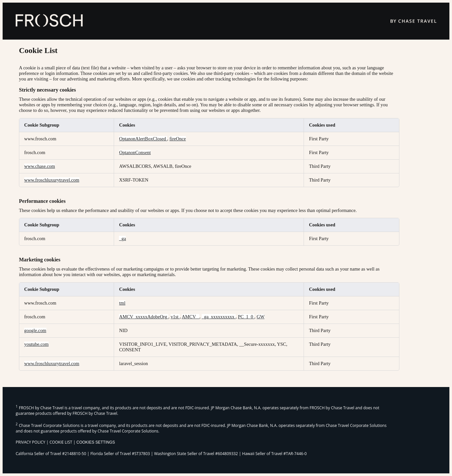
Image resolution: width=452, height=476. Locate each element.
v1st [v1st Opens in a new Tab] (175, 317)
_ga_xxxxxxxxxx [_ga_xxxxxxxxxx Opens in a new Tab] (219, 317)
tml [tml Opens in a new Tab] (122, 303)
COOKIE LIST (61, 442)
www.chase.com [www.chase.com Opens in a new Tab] (40, 166)
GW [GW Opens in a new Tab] (260, 317)
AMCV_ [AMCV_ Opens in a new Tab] (191, 317)
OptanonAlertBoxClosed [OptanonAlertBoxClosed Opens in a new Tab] (143, 139)
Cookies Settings (96, 442)
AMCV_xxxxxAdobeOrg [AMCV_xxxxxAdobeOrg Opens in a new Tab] (143, 317)
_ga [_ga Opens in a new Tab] (122, 238)
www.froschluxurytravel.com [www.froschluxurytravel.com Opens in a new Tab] (52, 180)
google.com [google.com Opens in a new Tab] (35, 330)
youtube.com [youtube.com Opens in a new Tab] (36, 344)
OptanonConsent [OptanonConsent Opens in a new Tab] (135, 152)
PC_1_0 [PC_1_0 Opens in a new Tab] (246, 317)
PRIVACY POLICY (31, 442)
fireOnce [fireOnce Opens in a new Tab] (177, 139)
